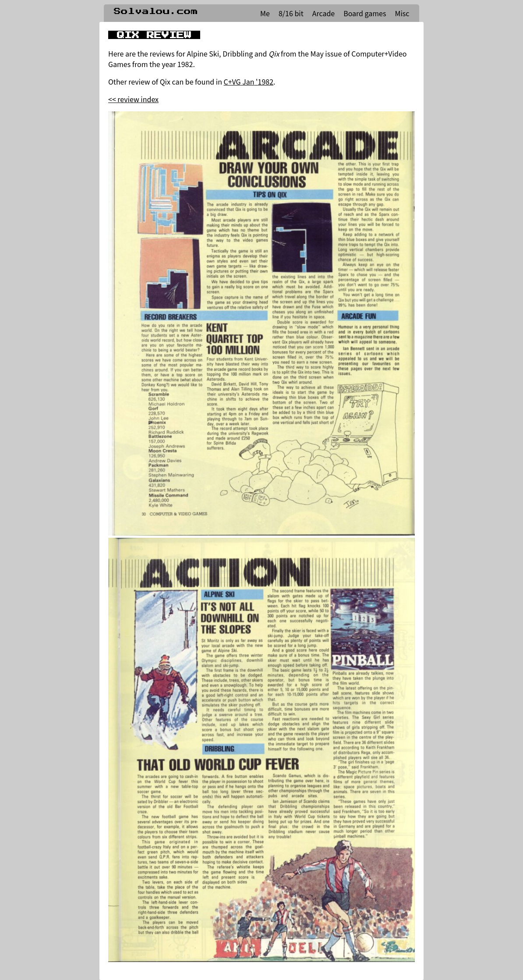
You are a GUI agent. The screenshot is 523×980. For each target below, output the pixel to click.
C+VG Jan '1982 (249, 82)
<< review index (133, 99)
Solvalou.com (156, 11)
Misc (402, 13)
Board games (365, 13)
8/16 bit (291, 13)
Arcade (323, 13)
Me (265, 13)
